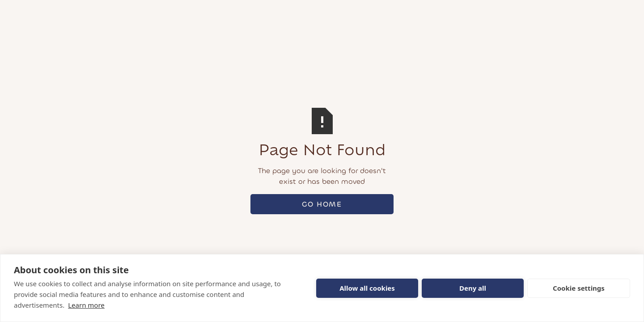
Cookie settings (579, 288)
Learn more (86, 305)
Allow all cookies (367, 288)
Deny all (473, 288)
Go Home (322, 204)
